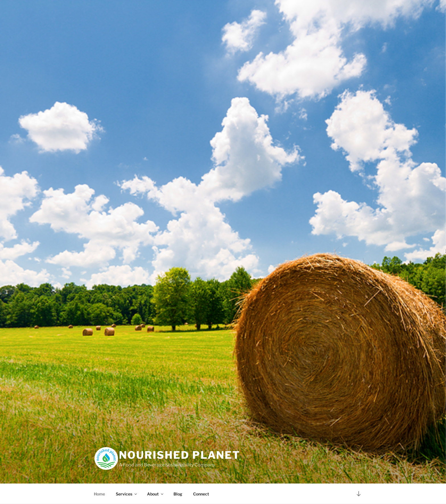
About (156, 494)
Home (99, 494)
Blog (178, 494)
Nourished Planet (180, 455)
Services (127, 494)
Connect (201, 494)
